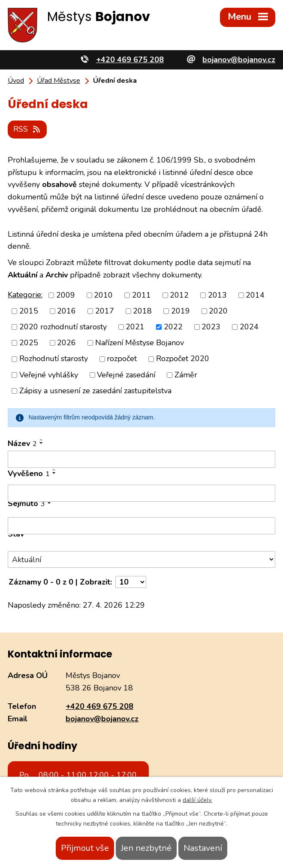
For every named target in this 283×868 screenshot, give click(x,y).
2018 (142, 311)
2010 (103, 295)
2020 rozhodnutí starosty (63, 327)
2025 (29, 343)
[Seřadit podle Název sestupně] (42, 443)
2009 (66, 295)
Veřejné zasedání (126, 375)
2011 (141, 295)
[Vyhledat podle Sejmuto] (141, 526)
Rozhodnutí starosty (54, 359)
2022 (173, 327)
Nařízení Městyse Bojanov (140, 343)
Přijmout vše (85, 848)
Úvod (16, 81)
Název (22, 443)
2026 (66, 343)
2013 (217, 295)
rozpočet (122, 359)
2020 (218, 311)
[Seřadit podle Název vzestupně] (42, 440)
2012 (179, 295)
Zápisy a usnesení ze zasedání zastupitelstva (95, 391)
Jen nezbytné (146, 848)
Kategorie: (25, 295)
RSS (27, 129)
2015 (29, 311)
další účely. (197, 800)
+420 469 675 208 (99, 706)
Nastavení (203, 848)
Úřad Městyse (59, 81)
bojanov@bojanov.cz (102, 719)
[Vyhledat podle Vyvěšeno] (141, 493)
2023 (211, 327)
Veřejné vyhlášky (49, 375)
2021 (135, 327)
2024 (249, 327)
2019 (181, 311)
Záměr (186, 375)
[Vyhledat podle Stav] (141, 559)
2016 (66, 311)
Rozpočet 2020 (183, 359)
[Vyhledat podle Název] (141, 459)
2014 (255, 295)
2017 (105, 311)
